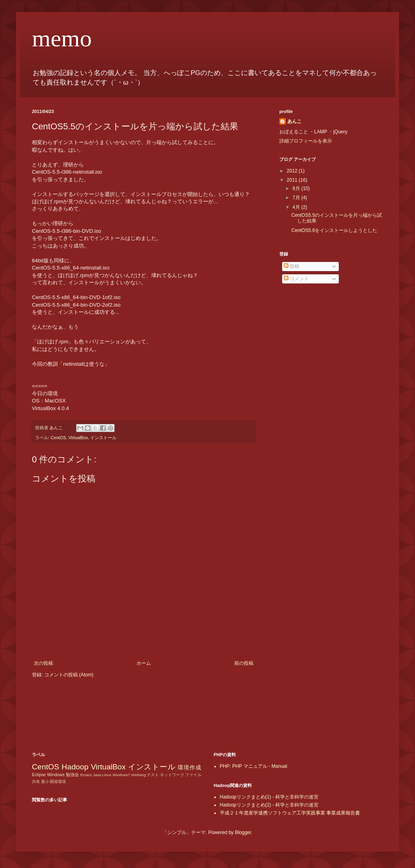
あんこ (294, 121)
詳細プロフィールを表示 (306, 141)
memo (62, 38)
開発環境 (58, 782)
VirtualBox (78, 438)
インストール (103, 438)
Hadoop (75, 767)
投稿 (291, 266)
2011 (293, 180)
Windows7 (121, 775)
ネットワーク (172, 775)
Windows (56, 775)
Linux (107, 775)
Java (97, 775)
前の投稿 (244, 663)
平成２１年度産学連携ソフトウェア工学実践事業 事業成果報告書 (290, 813)
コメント (296, 279)
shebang (139, 775)
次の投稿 (43, 663)
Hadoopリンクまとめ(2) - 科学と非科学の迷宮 (269, 805)
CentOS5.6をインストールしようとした (334, 230)
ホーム (144, 663)
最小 (45, 782)
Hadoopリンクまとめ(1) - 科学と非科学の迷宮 (269, 797)
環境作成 (189, 767)
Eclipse (39, 775)
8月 (297, 188)
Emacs (86, 775)
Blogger (243, 832)
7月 (297, 198)
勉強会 (72, 775)
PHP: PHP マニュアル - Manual (254, 766)
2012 (293, 171)
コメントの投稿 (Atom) (69, 675)
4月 (297, 207)
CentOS (58, 438)
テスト (153, 775)
